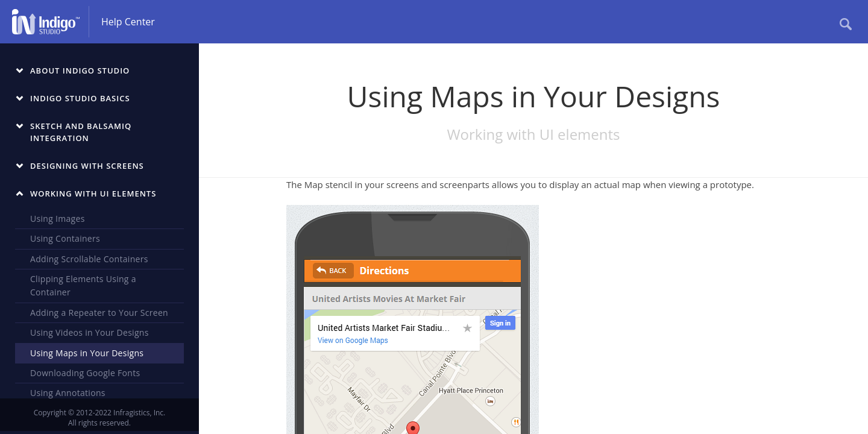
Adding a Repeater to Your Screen (99, 313)
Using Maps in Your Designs (87, 353)
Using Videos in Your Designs (90, 332)
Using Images (58, 219)
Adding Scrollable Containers (89, 259)
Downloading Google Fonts (85, 373)
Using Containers (65, 238)
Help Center (128, 22)
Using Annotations (68, 393)
